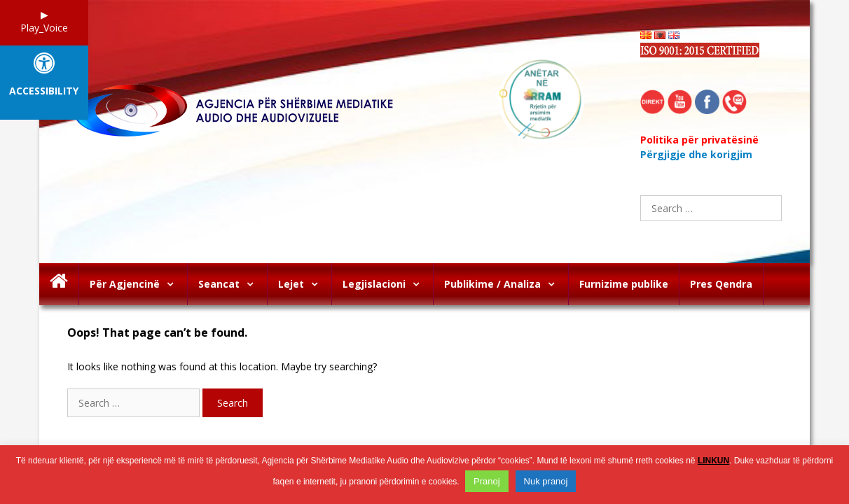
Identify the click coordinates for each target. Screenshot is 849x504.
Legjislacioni (388, 284)
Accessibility (44, 91)
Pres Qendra (721, 284)
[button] (173, 284)
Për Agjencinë (138, 284)
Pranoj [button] (487, 481)
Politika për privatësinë (699, 140)
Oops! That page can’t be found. (157, 333)
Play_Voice (44, 28)
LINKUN (713, 461)
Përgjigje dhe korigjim (696, 154)
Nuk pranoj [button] (546, 481)
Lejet (305, 284)
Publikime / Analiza (506, 284)
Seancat (233, 284)
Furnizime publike (624, 284)
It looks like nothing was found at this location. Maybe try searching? (222, 366)
